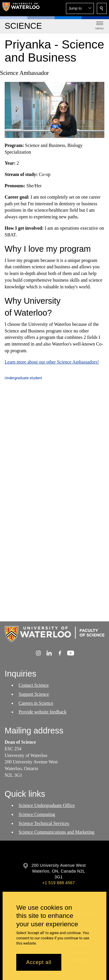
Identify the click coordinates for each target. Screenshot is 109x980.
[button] (80, 8)
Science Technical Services (44, 823)
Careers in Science (36, 703)
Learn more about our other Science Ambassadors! (52, 362)
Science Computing (37, 814)
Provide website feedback (42, 712)
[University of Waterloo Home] (21, 8)
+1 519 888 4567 (58, 883)
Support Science (34, 694)
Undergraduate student (23, 378)
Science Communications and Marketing (57, 832)
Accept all (39, 962)
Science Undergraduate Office (47, 805)
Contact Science (34, 685)
